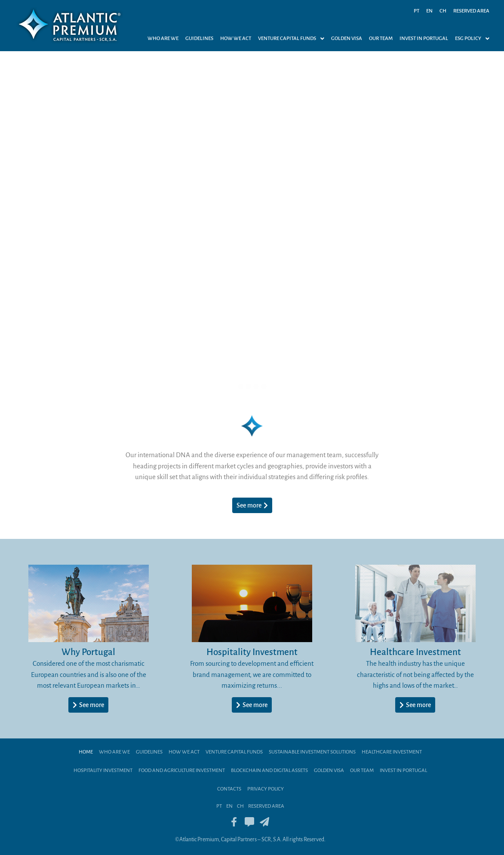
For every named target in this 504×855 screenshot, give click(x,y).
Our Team (381, 38)
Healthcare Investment (392, 752)
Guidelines (199, 38)
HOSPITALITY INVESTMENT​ (103, 770)
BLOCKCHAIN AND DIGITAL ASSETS (269, 770)
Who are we (163, 38)
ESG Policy (472, 39)
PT (416, 11)
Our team (362, 770)
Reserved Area (471, 11)
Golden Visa (347, 38)
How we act (236, 38)
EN (429, 11)
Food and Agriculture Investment (182, 770)
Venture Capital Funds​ (234, 752)
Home (86, 752)
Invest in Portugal (424, 38)
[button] (291, 38)
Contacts (229, 789)
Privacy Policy (266, 789)
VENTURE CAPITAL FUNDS (291, 39)
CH (443, 11)
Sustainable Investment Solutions (312, 752)
